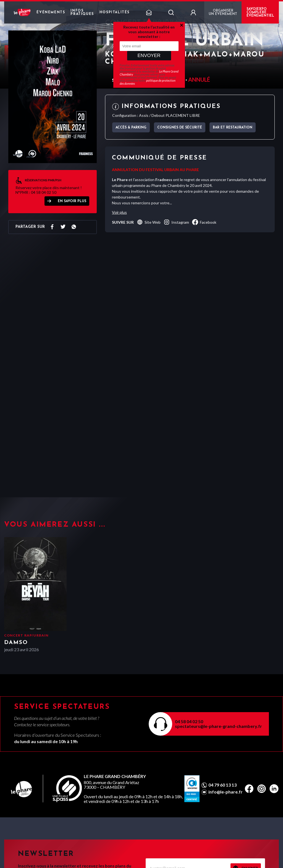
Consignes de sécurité (180, 128)
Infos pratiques (82, 12)
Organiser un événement (223, 12)
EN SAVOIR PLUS (72, 201)
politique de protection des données (148, 82)
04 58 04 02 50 (189, 721)
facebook (204, 222)
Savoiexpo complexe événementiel (260, 12)
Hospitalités (115, 12)
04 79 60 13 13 (222, 785)
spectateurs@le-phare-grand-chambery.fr (218, 726)
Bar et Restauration (233, 128)
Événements (51, 12)
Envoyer (149, 56)
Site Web (149, 222)
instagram (176, 222)
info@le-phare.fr (226, 792)
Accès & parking (131, 128)
